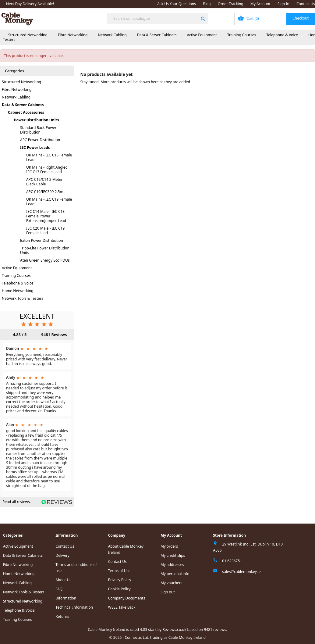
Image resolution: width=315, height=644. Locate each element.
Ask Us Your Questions (177, 4)
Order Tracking (231, 4)
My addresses (172, 565)
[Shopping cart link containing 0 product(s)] (275, 19)
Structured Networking (28, 35)
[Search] (157, 18)
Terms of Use (119, 571)
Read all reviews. (17, 502)
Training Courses (242, 35)
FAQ (59, 589)
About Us (63, 580)
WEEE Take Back (122, 607)
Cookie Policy (119, 589)
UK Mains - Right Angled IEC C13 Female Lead (47, 170)
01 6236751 (232, 561)
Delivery (62, 555)
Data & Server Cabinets (157, 35)
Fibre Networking (73, 35)
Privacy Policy (120, 580)
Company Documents (127, 598)
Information (66, 598)
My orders (169, 546)
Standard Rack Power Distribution (38, 130)
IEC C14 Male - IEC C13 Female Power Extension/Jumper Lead (46, 216)
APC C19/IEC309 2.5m (45, 192)
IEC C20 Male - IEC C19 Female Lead (45, 231)
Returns (62, 616)
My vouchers (172, 583)
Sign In (283, 4)
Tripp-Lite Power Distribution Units (45, 250)
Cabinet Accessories (26, 112)
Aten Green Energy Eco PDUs (45, 260)
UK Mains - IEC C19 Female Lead (49, 202)
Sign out (168, 592)
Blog (207, 4)
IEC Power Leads (35, 147)
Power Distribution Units (36, 120)
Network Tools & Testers (23, 298)
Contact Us (306, 4)
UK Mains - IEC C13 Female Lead (49, 157)
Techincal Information (74, 607)
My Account (260, 4)
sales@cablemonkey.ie (241, 572)
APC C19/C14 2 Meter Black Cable (44, 182)
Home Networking (18, 291)
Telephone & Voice (282, 35)
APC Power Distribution (40, 140)
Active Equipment (202, 35)
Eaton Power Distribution (42, 240)
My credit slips (173, 555)
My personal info (175, 574)
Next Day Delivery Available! (30, 4)
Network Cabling (112, 35)
